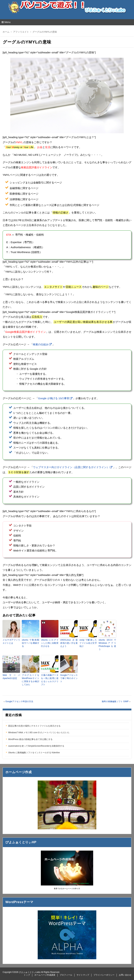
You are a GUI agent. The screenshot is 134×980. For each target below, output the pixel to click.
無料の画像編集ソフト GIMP (115, 701)
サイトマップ (83, 975)
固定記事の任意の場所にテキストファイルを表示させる (34, 726)
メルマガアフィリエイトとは (11, 641)
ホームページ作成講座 (45, 975)
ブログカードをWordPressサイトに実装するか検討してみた (31, 680)
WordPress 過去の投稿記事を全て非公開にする (30, 739)
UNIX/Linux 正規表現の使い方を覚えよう (69, 643)
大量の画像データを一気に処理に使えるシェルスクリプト (50, 680)
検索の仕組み (41, 344)
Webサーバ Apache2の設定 (11, 677)
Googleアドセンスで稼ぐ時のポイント (69, 678)
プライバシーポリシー (104, 975)
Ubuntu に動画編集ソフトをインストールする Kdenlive (34, 753)
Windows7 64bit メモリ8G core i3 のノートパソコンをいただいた (39, 733)
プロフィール (66, 975)
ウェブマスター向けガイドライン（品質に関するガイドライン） (71, 467)
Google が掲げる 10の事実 (54, 398)
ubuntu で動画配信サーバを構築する (31, 643)
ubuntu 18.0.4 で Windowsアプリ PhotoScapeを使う (107, 645)
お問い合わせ (125, 975)
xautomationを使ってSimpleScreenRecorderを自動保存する (36, 746)
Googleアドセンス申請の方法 (19, 701)
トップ (27, 975)
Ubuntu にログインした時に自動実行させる (50, 643)
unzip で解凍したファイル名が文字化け (88, 643)
